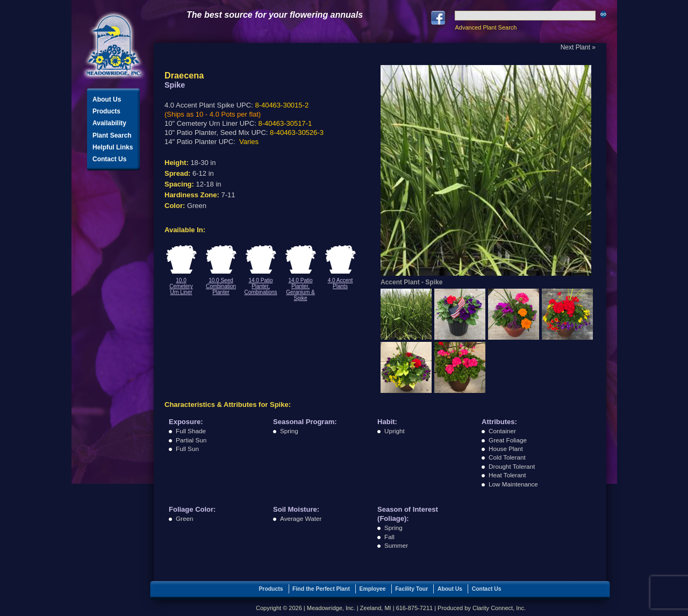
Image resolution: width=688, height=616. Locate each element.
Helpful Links (113, 147)
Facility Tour (411, 589)
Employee (373, 589)
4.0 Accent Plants (341, 283)
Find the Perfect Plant (321, 589)
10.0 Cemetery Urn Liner (181, 286)
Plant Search (112, 135)
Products (106, 111)
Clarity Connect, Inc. (499, 608)
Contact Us (109, 159)
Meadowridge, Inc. (114, 45)
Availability (109, 123)
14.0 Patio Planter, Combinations (260, 286)
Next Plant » (578, 47)
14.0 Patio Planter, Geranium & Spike (300, 289)
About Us (107, 99)
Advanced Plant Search (486, 27)
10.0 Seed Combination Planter (221, 286)
